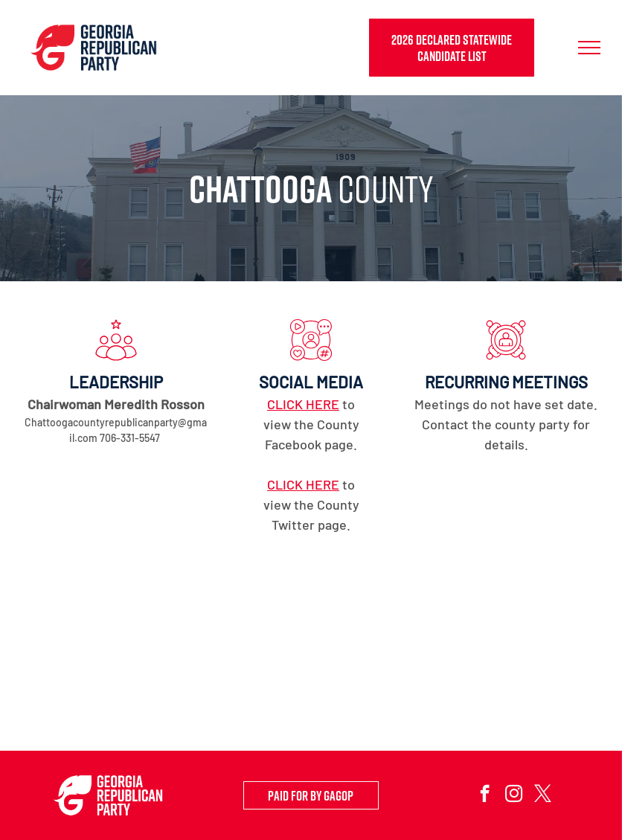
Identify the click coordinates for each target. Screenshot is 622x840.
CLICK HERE (303, 404)
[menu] (589, 48)
